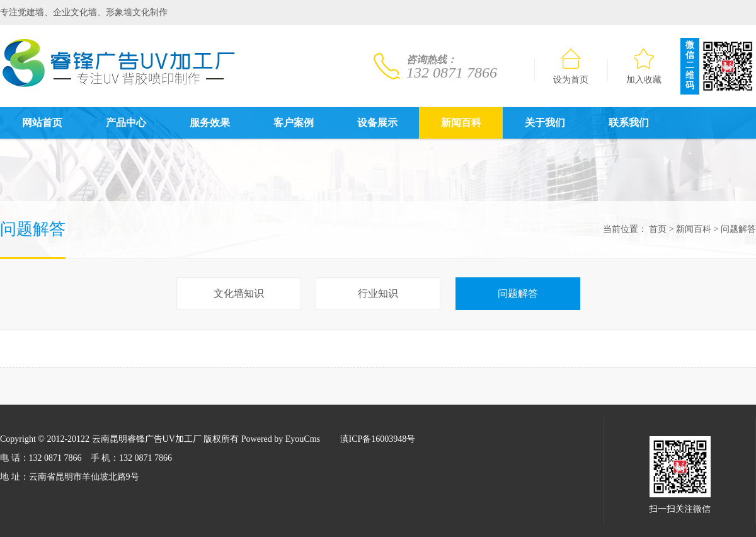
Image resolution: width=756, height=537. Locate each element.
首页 (658, 229)
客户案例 (294, 123)
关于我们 (545, 123)
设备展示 (377, 123)
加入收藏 (644, 66)
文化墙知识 (239, 293)
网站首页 (42, 123)
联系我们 (629, 123)
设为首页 (571, 66)
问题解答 (738, 229)
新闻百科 (461, 123)
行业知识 (378, 293)
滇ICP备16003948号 (378, 439)
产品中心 (126, 123)
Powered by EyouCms (279, 439)
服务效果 (210, 123)
